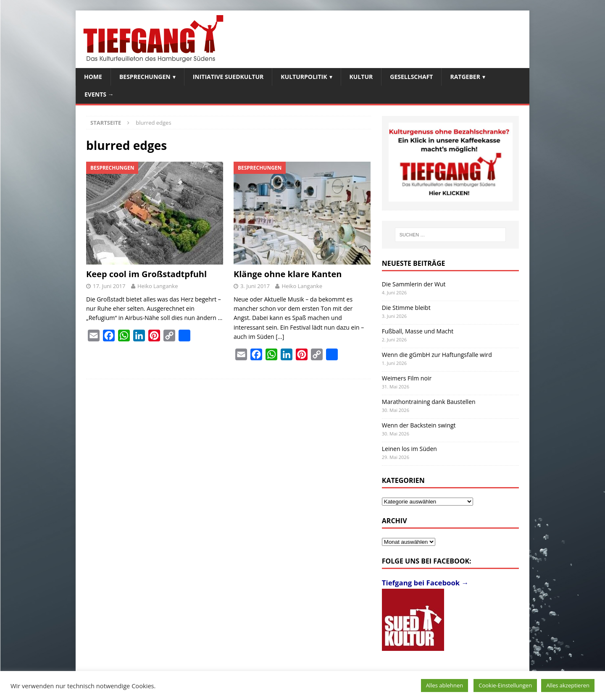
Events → (99, 94)
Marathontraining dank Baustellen (429, 402)
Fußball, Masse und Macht (418, 331)
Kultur (361, 77)
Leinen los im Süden (409, 449)
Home (93, 77)
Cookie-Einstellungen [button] (505, 685)
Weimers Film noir (407, 378)
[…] (280, 337)
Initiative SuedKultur (228, 77)
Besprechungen (145, 77)
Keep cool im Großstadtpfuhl (146, 274)
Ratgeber (465, 77)
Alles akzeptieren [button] (568, 685)
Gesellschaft (411, 77)
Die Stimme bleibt (406, 308)
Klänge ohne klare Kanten (288, 274)
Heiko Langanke (158, 286)
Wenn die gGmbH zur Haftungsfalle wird (437, 355)
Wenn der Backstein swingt (419, 425)
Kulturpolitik (304, 77)
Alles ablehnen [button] (445, 685)
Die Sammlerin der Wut (414, 284)
